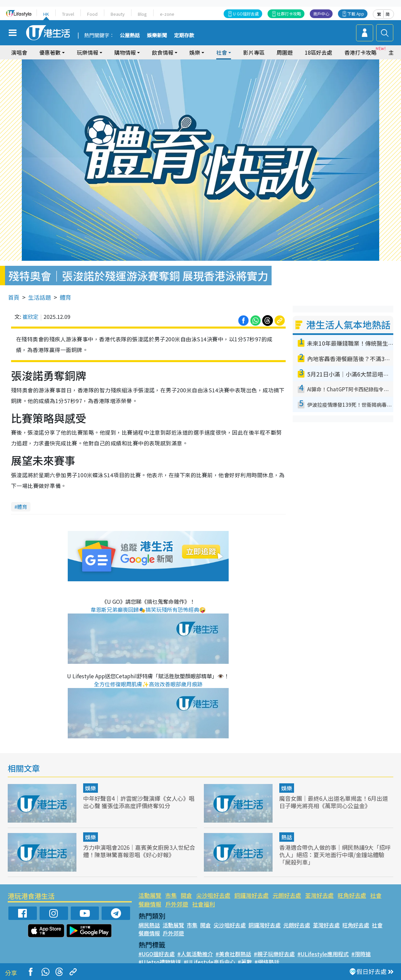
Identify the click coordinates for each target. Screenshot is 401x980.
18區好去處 (319, 52)
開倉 (186, 895)
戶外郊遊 (177, 904)
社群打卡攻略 (289, 14)
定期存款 (184, 36)
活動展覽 (150, 895)
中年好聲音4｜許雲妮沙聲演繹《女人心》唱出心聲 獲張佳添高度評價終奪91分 (139, 802)
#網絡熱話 (267, 962)
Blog (142, 14)
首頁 (14, 297)
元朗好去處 (287, 895)
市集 (171, 895)
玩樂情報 (88, 52)
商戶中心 (321, 14)
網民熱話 (149, 925)
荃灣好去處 (319, 895)
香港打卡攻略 (360, 52)
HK (46, 14)
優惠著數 (50, 52)
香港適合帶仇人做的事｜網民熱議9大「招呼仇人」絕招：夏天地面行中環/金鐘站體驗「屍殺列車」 (335, 855)
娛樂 (195, 52)
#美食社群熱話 (233, 954)
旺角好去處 (352, 895)
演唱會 (19, 52)
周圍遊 (285, 52)
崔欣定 (31, 316)
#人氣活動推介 (195, 954)
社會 (222, 52)
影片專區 (254, 52)
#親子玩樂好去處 (274, 954)
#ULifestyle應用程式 (323, 954)
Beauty (118, 14)
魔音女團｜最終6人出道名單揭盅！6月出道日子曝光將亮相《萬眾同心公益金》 (334, 802)
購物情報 (125, 52)
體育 (65, 297)
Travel (68, 14)
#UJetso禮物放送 (160, 962)
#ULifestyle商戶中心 (209, 962)
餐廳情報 (150, 904)
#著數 (245, 962)
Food (92, 14)
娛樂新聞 (157, 36)
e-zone (167, 14)
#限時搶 (361, 954)
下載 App (356, 14)
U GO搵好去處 (246, 14)
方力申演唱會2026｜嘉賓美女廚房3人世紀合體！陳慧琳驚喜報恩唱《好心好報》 (139, 851)
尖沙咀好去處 (213, 895)
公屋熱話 (130, 36)
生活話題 (40, 297)
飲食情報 (163, 52)
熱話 (287, 837)
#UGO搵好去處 (157, 954)
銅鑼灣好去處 (251, 895)
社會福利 (204, 904)
